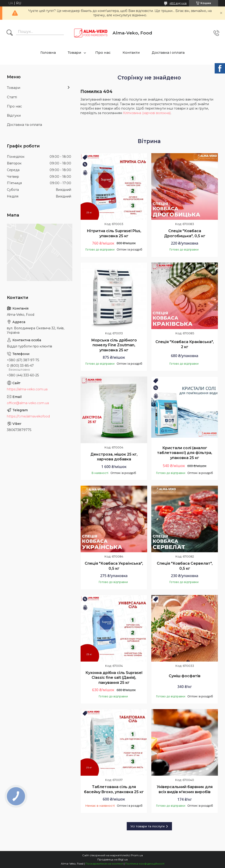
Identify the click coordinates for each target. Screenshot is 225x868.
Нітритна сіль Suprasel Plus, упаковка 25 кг (114, 233)
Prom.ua (137, 855)
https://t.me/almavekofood (28, 416)
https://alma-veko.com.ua (27, 389)
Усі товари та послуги (148, 826)
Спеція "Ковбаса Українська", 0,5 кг (114, 566)
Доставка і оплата (168, 52)
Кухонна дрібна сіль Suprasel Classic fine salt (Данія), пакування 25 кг (114, 678)
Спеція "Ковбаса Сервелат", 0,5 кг (185, 566)
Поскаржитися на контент (104, 864)
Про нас (103, 52)
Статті (12, 97)
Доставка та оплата (24, 125)
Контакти (131, 52)
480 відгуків (178, 3)
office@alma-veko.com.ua (28, 403)
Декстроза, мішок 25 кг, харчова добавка (114, 457)
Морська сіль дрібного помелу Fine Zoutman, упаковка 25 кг (114, 345)
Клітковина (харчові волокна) (147, 113)
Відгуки (14, 115)
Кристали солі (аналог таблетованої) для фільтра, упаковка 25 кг (185, 453)
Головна (48, 52)
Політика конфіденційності (145, 864)
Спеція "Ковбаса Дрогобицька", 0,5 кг (185, 233)
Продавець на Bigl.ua (112, 859)
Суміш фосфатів (185, 676)
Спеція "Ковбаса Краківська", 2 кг (185, 344)
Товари (75, 52)
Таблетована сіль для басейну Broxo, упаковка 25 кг (114, 789)
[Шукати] (10, 33)
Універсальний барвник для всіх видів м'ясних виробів (185, 789)
